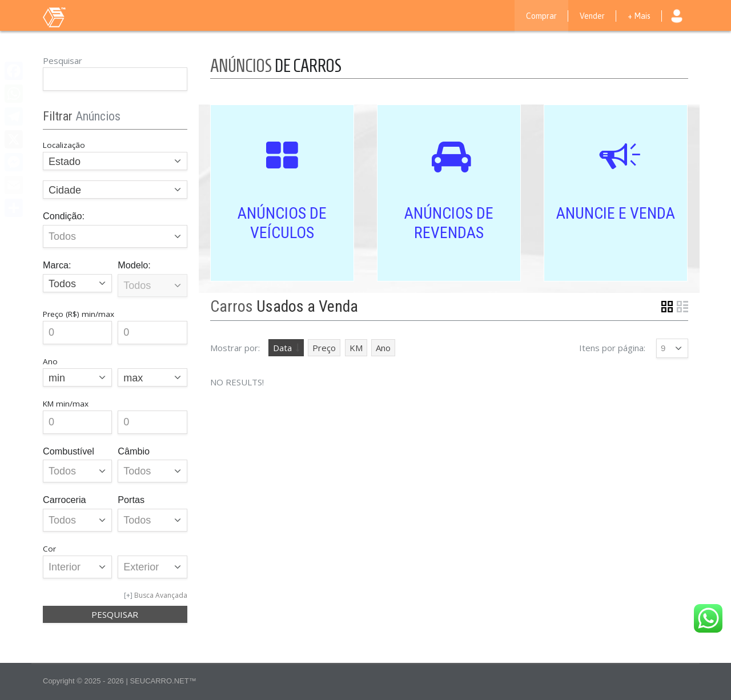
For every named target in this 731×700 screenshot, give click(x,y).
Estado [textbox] (65, 162)
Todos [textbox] (62, 284)
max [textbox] (133, 378)
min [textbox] (57, 378)
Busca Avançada (161, 595)
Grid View (667, 307)
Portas (131, 500)
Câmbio (134, 451)
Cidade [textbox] (65, 190)
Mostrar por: (235, 348)
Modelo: (134, 265)
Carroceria (65, 500)
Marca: (57, 265)
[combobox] (115, 161)
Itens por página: (612, 348)
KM (356, 348)
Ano (383, 348)
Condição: (64, 216)
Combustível (69, 451)
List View (682, 307)
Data (282, 348)
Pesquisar (63, 61)
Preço (324, 348)
